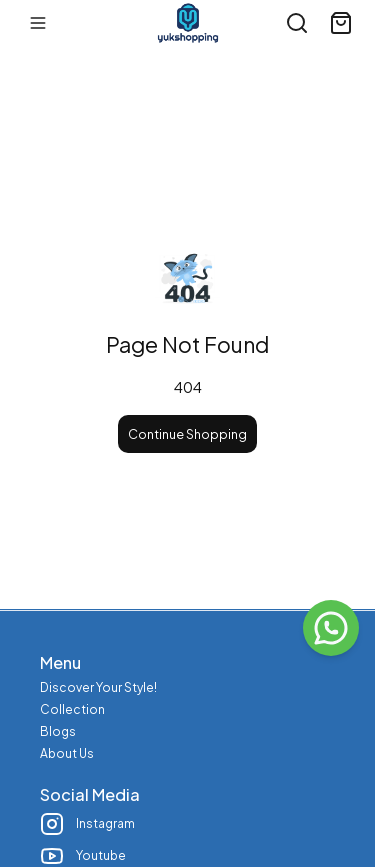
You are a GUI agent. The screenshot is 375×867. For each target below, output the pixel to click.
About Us (67, 753)
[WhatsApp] (331, 628)
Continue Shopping (187, 434)
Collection (72, 709)
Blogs (58, 731)
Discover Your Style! (98, 687)
